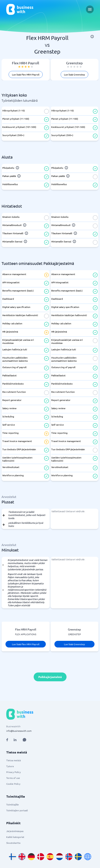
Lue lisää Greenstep (74, 74)
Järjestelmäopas (15, 831)
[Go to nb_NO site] (69, 857)
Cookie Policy (13, 784)
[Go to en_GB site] (22, 857)
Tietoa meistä (14, 760)
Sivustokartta (13, 843)
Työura (10, 766)
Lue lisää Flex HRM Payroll (26, 74)
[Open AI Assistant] (24, 740)
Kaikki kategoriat (15, 837)
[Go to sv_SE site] (78, 857)
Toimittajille (13, 804)
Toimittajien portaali (17, 810)
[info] (92, 37)
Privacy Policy (14, 772)
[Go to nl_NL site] (59, 857)
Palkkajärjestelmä (50, 677)
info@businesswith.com (19, 731)
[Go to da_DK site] (41, 857)
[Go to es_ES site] (50, 857)
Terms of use (13, 778)
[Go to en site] (88, 857)
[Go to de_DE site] (31, 857)
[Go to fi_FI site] (13, 857)
